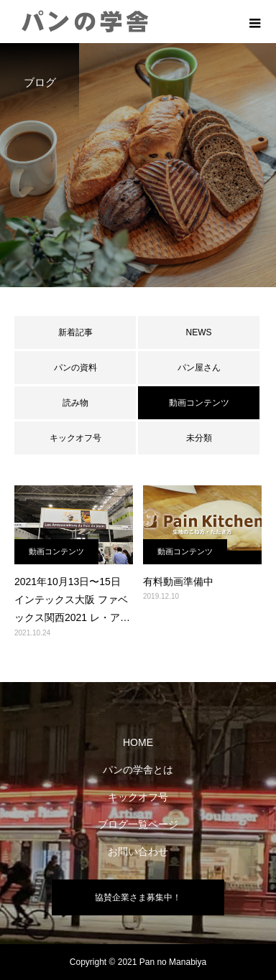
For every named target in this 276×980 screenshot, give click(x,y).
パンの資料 (75, 368)
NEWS (199, 332)
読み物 (75, 403)
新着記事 (75, 332)
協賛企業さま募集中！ (138, 897)
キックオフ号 (75, 438)
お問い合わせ (138, 851)
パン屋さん (199, 368)
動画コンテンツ (56, 551)
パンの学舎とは (138, 770)
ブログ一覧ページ (138, 824)
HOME (138, 742)
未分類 (199, 438)
